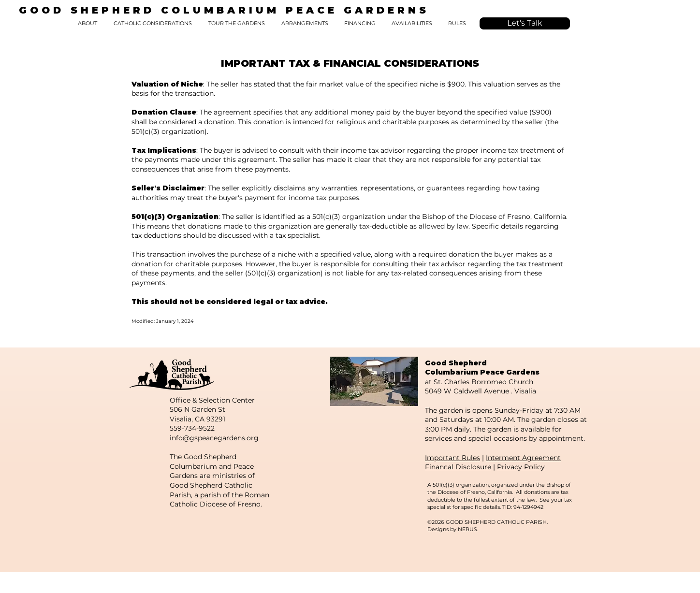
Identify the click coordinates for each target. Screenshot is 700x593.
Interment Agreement (523, 458)
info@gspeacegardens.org (214, 438)
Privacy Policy (521, 467)
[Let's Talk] (525, 23)
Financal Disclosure (458, 467)
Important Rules (452, 458)
